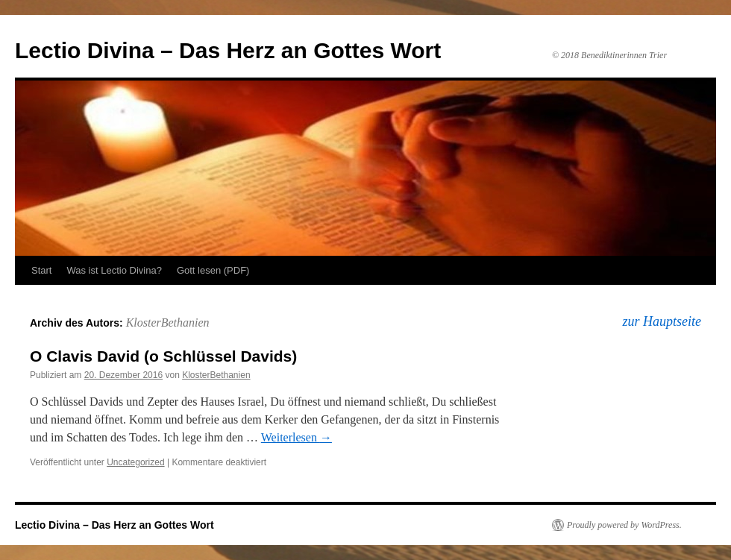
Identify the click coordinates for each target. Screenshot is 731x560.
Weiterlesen (297, 437)
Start (41, 270)
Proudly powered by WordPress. (624, 525)
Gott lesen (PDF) (213, 270)
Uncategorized (135, 462)
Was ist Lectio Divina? (114, 270)
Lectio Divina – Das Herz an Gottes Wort (228, 50)
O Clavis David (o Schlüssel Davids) (163, 356)
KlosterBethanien (168, 323)
